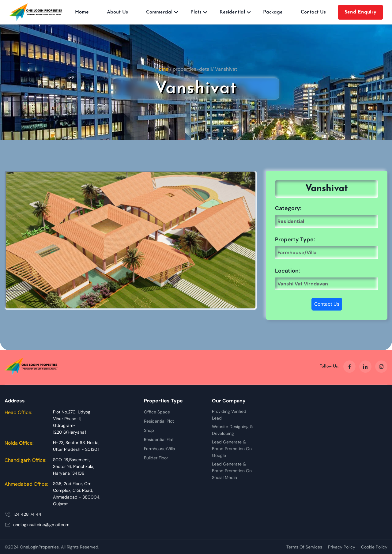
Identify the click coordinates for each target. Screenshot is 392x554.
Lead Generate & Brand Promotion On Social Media (232, 471)
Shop (149, 430)
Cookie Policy (374, 547)
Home (82, 12)
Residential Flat (159, 439)
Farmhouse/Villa (160, 449)
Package (273, 12)
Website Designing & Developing (232, 430)
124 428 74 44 (27, 514)
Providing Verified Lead (229, 415)
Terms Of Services (304, 547)
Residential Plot (159, 421)
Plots (196, 12)
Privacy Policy (342, 547)
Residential (232, 12)
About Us (117, 12)
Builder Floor (156, 458)
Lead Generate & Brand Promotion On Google (232, 449)
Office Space (157, 412)
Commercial (159, 12)
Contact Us (313, 12)
